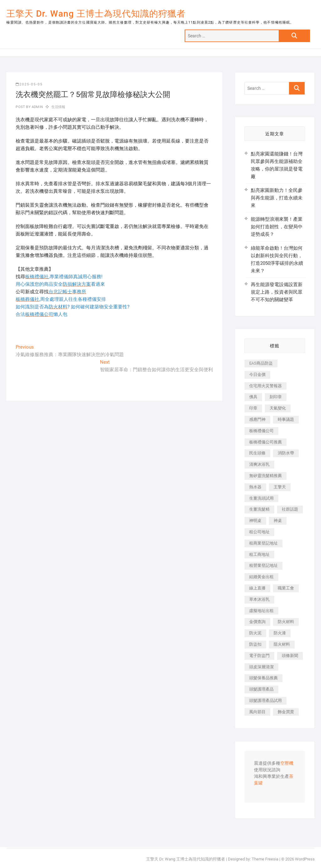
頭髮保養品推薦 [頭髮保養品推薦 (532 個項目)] (263, 678)
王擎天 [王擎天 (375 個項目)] (280, 487)
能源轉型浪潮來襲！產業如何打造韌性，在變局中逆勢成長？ (277, 227)
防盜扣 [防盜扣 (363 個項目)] (255, 644)
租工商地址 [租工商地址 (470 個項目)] (259, 554)
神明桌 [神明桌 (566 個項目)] (255, 521)
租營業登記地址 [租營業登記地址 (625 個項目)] (263, 565)
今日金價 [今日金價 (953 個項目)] (257, 374)
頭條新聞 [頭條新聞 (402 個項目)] (290, 656)
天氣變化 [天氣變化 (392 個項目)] (278, 408)
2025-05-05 (29, 84)
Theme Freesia (265, 859)
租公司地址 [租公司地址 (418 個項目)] (259, 532)
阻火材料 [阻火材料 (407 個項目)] (282, 644)
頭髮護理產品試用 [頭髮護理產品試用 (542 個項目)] (266, 700)
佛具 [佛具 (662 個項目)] (253, 397)
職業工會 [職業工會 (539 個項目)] (286, 588)
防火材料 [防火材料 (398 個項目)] (286, 622)
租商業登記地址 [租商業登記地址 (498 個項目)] (263, 543)
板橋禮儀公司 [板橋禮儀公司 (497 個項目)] (261, 431)
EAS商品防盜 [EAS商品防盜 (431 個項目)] (261, 363)
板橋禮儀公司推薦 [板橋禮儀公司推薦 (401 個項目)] (266, 442)
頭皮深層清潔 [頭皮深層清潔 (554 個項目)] (261, 667)
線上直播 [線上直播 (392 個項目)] (257, 588)
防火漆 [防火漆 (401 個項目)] (280, 633)
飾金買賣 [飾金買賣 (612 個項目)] (286, 712)
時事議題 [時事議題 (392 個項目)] (286, 419)
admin (37, 107)
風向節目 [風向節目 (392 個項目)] (257, 712)
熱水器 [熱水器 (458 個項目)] (255, 487)
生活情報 (58, 107)
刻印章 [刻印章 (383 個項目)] (276, 397)
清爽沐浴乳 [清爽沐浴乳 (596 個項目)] (259, 464)
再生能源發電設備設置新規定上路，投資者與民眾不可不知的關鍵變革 (277, 292)
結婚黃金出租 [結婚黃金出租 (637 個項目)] (261, 577)
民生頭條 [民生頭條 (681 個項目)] (257, 453)
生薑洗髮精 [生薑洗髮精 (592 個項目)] (259, 509)
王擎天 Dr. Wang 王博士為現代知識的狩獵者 (96, 14)
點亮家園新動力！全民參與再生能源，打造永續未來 (277, 198)
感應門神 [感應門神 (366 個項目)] (257, 419)
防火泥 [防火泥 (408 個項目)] (255, 633)
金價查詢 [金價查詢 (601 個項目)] (257, 622)
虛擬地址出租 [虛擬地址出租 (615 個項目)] (261, 611)
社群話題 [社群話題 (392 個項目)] (290, 509)
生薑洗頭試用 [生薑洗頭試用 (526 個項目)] (261, 498)
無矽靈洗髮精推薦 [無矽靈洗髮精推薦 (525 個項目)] (266, 476)
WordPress (305, 859)
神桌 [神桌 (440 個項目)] (278, 521)
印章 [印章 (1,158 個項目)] (253, 408)
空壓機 (287, 763)
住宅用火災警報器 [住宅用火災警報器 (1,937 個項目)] (266, 386)
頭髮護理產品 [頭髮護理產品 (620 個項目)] (261, 689)
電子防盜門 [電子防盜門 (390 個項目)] (259, 656)
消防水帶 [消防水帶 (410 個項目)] (286, 453)
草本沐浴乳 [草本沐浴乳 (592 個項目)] (259, 599)
